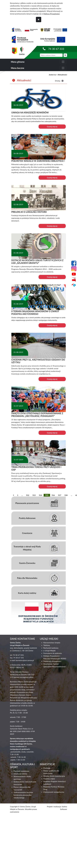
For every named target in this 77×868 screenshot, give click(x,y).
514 (40, 495)
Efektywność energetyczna (54, 792)
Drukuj (59, 81)
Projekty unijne (49, 779)
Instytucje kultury (20, 774)
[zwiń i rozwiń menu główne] (63, 62)
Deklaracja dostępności (52, 661)
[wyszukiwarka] (51, 55)
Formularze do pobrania (53, 653)
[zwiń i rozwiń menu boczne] (63, 68)
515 (47, 495)
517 (60, 495)
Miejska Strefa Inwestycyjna (54, 776)
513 (34, 495)
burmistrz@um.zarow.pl (25, 660)
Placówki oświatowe (21, 771)
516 (53, 495)
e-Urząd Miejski (49, 651)
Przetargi (47, 768)
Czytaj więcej (52, 127)
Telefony (47, 645)
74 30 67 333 (56, 49)
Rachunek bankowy (51, 648)
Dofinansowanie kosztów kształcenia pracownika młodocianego (23, 795)
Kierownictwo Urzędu (52, 643)
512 (28, 495)
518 (66, 495)
